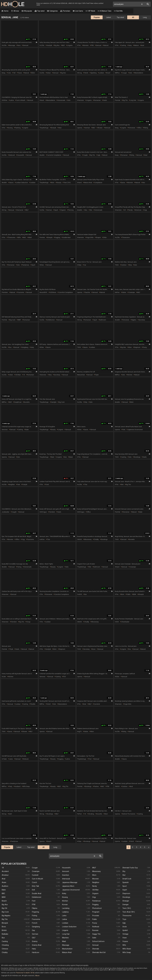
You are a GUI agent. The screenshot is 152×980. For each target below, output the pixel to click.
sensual (26, 46)
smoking (91, 814)
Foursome (36, 919)
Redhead (96, 927)
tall (14, 73)
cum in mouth (21, 100)
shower (100, 128)
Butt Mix (118, 11)
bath (10, 814)
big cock (12, 320)
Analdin (42, 155)
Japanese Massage (70, 883)
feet (124, 430)
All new (15, 11)
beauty (59, 183)
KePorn (117, 293)
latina (12, 100)
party (11, 787)
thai (86, 485)
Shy (124, 871)
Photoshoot (97, 908)
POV (64, 677)
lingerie (70, 46)
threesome (12, 238)
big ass (57, 46)
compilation (98, 183)
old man (18, 375)
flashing (18, 128)
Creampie (36, 871)
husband (18, 787)
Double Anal (37, 894)
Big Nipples (6, 916)
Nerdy (95, 886)
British (4, 930)
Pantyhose (96, 901)
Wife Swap (127, 953)
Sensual (95, 945)
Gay (33, 930)
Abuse (37, 976)
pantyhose (26, 265)
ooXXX (80, 594)
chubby (96, 540)
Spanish (126, 883)
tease (20, 73)
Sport (125, 886)
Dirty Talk (35, 886)
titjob (97, 375)
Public (95, 919)
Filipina (35, 908)
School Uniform (98, 941)
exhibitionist (51, 320)
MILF (63, 46)
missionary (88, 540)
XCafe (4, 677)
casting (123, 46)
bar (86, 594)
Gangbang (36, 927)
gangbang (25, 347)
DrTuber (4, 759)
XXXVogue (43, 512)
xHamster (81, 100)
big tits (125, 100)
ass (144, 183)
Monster (96, 879)
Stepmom (126, 894)
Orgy (94, 897)
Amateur (5, 875)
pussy (145, 347)
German (35, 934)
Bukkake (5, 934)
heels (105, 100)
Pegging (95, 905)
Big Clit (4, 908)
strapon (98, 238)
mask (71, 457)
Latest (109, 17)
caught (14, 512)
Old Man (95, 890)
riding (146, 128)
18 (24, 375)
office (140, 128)
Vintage (125, 934)
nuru (19, 46)
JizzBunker (6, 512)
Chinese (5, 949)
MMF (19, 320)
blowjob (53, 128)
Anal (4, 879)
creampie (132, 293)
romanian (97, 100)
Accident (5, 871)
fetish (86, 73)
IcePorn (42, 540)
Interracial (66, 879)
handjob (49, 46)
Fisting (34, 916)
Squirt (125, 890)
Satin (94, 938)
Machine (65, 938)
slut (91, 210)
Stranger (126, 901)
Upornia (80, 128)
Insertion (66, 875)
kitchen (130, 375)
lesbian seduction (22, 183)
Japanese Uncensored (71, 890)
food (47, 485)
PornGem (5, 293)
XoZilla (4, 46)
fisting (19, 567)
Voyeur (125, 941)
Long (145, 17)
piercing (71, 210)
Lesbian (65, 923)
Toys (124, 919)
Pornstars (65, 11)
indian (11, 375)
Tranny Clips (131, 11)
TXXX (117, 265)
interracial (20, 210)
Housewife (66, 868)
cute (9, 73)
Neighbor (96, 883)
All (133, 17)
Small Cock (127, 879)
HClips (79, 265)
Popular (97, 17)
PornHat (118, 100)
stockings (137, 457)
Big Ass (5, 905)
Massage (66, 945)
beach (49, 842)
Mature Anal (67, 953)
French (35, 923)
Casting (5, 941)
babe (27, 430)
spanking (94, 73)
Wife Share (127, 949)
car (85, 265)
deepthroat (18, 402)
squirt (56, 210)
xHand (42, 100)
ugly (99, 155)
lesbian (101, 73)
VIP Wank (90, 11)
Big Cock (5, 912)
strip (130, 265)
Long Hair (66, 934)
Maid (64, 941)
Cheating (5, 945)
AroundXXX (43, 293)
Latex (64, 916)
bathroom (103, 320)
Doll (33, 890)
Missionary (96, 871)
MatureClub (81, 375)
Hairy (34, 949)
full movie (53, 293)
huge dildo (90, 238)
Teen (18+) (127, 908)
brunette (27, 402)
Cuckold (35, 875)
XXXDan (5, 100)
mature (136, 46)
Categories (52, 11)
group (28, 622)
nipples (134, 320)
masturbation (139, 73)
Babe (4, 890)
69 (125, 210)
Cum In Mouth (37, 879)
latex (11, 759)
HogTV (79, 732)
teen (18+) (67, 183)
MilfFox (117, 73)
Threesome (127, 916)
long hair (133, 100)
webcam (26, 759)
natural (106, 46)
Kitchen (65, 901)
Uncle (125, 927)
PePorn (80, 814)
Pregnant (96, 912)
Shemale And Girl (99, 953)
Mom (94, 875)
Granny (35, 941)
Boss (4, 927)
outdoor (124, 265)
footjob (25, 485)
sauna (11, 183)
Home (5, 11)
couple (85, 155)
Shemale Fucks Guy (130, 868)
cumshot (97, 704)
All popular (27, 11)
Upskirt (125, 930)
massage (12, 46)
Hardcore (36, 953)
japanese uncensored (135, 430)
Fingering (35, 912)
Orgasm (95, 894)
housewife (21, 155)
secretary (142, 320)
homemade (61, 100)
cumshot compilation (54, 155)
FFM (92, 46)
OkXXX (80, 540)
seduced (12, 155)
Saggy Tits (96, 934)
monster (86, 46)
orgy (145, 210)
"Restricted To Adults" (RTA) (25, 973)
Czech (34, 883)
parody (130, 210)
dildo (105, 238)
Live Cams (78, 11)
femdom (52, 512)
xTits (79, 46)
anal (143, 46)
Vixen (125, 938)
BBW (134, 594)
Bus (3, 938)
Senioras (5, 430)
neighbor (12, 485)
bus (10, 347)
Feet (34, 901)
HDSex (42, 265)
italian (49, 73)
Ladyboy (65, 912)
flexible (33, 704)
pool (90, 759)
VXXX (117, 622)
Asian (4, 883)
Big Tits (5, 919)
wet (122, 485)
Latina (64, 919)
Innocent (66, 871)
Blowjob (5, 923)
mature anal (88, 183)
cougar (124, 73)
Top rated (39, 11)
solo (131, 73)
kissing (10, 128)
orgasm (63, 210)
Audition (5, 886)
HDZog (79, 73)
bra (130, 649)
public (129, 594)
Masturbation (67, 949)
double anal (66, 238)
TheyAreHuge (44, 128)
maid (30, 238)
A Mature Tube (104, 11)
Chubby (5, 953)
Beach (4, 901)
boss (94, 649)
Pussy (95, 923)
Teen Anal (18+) (129, 912)
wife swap (26, 787)
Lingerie (65, 930)
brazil (108, 73)
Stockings (126, 897)
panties (96, 787)
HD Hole (13, 4)
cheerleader (125, 622)
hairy (130, 46)
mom (53, 183)
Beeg (4, 73)
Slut (124, 875)
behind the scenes (129, 814)
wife (19, 238)
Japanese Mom (68, 886)
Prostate (96, 916)
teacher (87, 293)
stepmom (137, 347)
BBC (3, 894)
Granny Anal (37, 945)
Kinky (64, 894)
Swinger (126, 905)
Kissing (65, 897)
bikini (33, 73)
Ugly (124, 923)
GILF (34, 938)
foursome (21, 293)
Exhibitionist (37, 897)
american (138, 210)
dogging (57, 238)
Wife (124, 945)
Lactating (66, 908)
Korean (65, 905)
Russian (95, 930)
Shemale (96, 949)
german (87, 128)
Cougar (35, 868)
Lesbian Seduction (69, 927)
